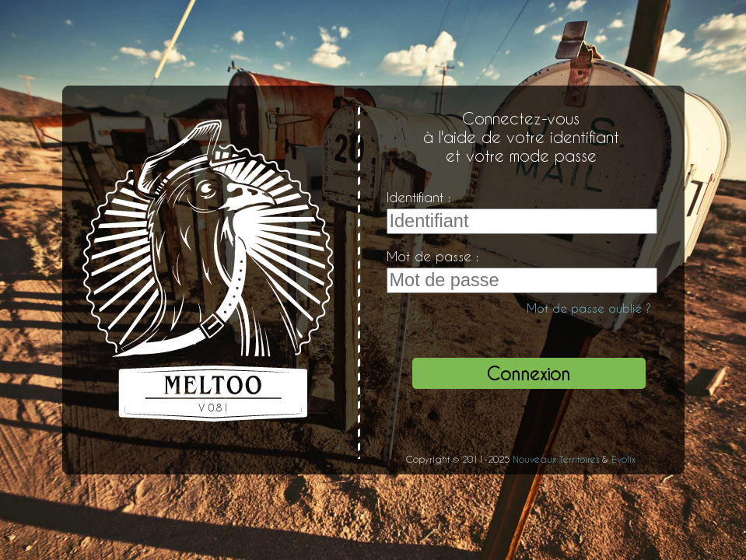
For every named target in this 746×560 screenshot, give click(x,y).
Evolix (623, 459)
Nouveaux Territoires (556, 459)
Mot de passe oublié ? (589, 308)
